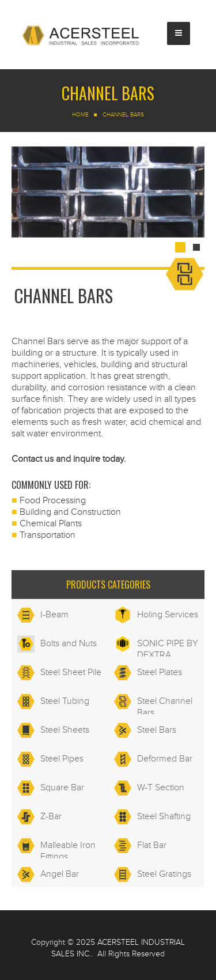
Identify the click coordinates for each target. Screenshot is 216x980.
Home (80, 115)
